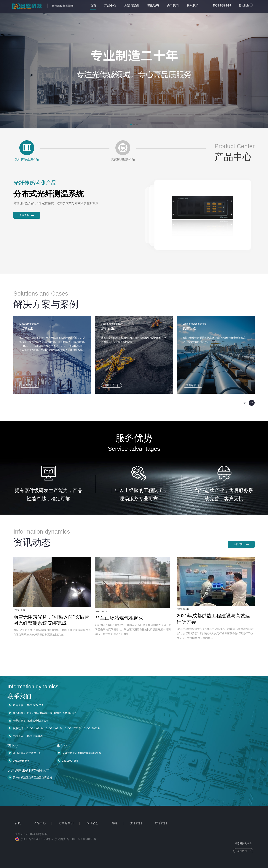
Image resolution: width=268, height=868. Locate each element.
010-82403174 (54, 849)
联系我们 (193, 7)
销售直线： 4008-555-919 (28, 825)
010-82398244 (92, 849)
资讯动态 (153, 7)
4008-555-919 (222, 5)
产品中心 (110, 7)
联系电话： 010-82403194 (28, 849)
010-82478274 (73, 849)
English (246, 5)
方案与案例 (132, 7)
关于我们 (173, 7)
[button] (131, 124)
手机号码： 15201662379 (28, 856)
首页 (93, 7)
